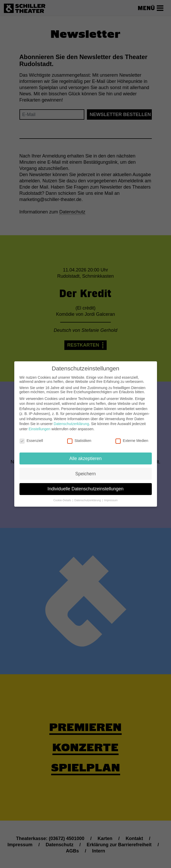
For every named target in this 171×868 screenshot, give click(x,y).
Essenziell (31, 437)
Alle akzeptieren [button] (85, 455)
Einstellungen (39, 425)
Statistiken (79, 437)
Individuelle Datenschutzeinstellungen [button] (85, 485)
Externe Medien (132, 437)
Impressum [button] (111, 497)
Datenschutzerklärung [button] (88, 497)
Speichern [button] (85, 470)
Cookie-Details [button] (63, 497)
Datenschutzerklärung (71, 420)
